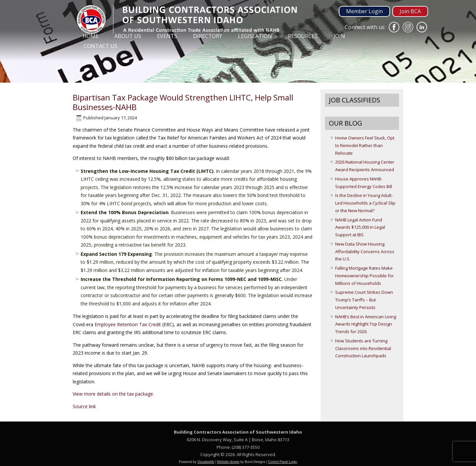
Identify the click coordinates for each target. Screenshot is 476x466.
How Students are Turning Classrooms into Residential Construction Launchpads (363, 348)
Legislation (255, 36)
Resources (303, 36)
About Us (128, 36)
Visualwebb (206, 462)
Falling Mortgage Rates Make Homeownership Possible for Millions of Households (364, 276)
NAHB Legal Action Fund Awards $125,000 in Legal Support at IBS (360, 227)
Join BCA (410, 11)
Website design (228, 462)
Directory (208, 36)
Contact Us (100, 46)
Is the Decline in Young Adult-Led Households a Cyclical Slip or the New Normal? (365, 203)
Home (91, 36)
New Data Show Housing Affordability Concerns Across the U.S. (365, 252)
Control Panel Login (283, 462)
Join (339, 36)
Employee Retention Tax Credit (128, 324)
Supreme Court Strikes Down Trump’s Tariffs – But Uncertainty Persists (364, 300)
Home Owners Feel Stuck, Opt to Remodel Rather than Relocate (365, 145)
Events (167, 36)
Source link (84, 406)
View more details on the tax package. (113, 394)
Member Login (364, 11)
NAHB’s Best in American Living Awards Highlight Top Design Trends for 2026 (366, 324)
